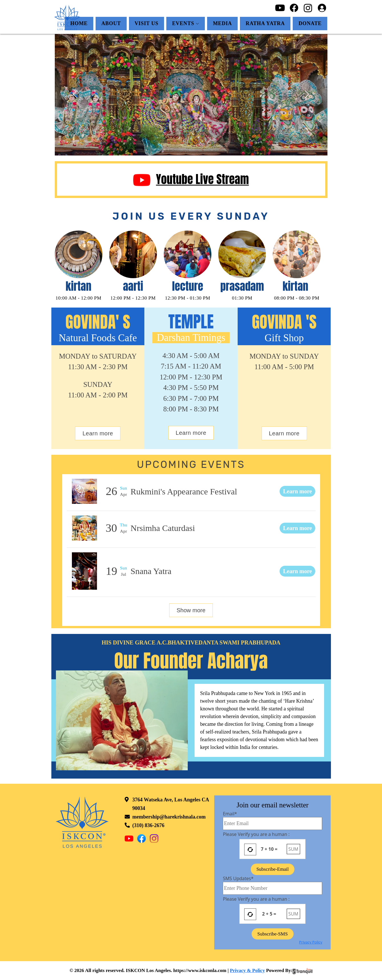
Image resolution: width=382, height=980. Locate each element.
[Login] (322, 7)
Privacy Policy (311, 942)
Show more (191, 610)
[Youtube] (280, 7)
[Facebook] (294, 7)
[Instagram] (308, 7)
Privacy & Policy (247, 970)
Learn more (98, 433)
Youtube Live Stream (191, 179)
